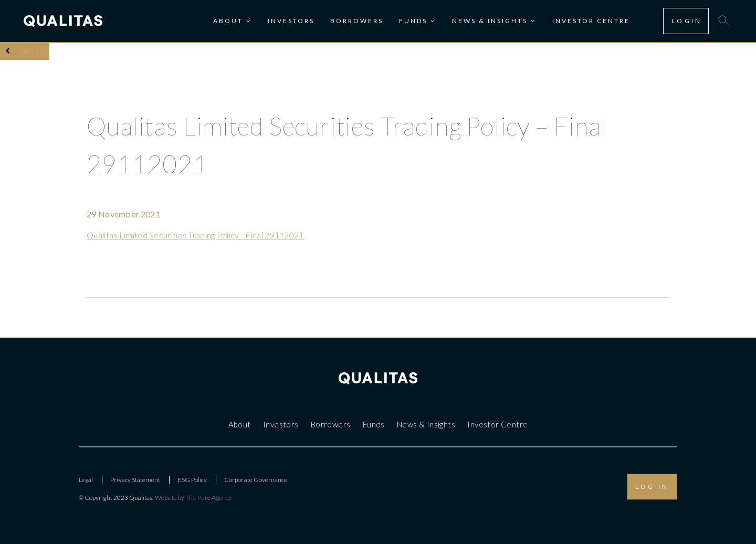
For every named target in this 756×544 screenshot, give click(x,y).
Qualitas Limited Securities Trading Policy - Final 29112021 (195, 235)
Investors (291, 21)
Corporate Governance (256, 480)
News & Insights (490, 21)
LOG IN (652, 487)
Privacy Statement (135, 480)
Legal (86, 480)
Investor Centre (591, 21)
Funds (413, 21)
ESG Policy (192, 480)
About (228, 21)
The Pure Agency (208, 498)
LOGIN (687, 21)
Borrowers (357, 21)
